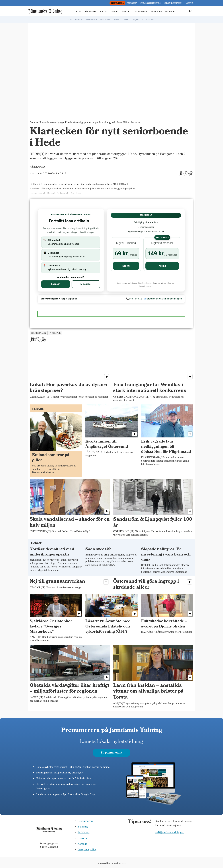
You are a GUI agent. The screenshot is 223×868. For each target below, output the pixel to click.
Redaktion (83, 833)
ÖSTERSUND (105, 20)
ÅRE (70, 20)
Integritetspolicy (87, 850)
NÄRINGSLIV (90, 11)
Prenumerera (86, 821)
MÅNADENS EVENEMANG (151, 3)
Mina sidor (86, 284)
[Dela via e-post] (191, 174)
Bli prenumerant (112, 753)
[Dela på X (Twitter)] (186, 174)
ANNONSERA (132, 3)
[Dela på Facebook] (181, 174)
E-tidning (83, 827)
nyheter (55, 333)
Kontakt (82, 844)
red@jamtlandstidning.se (169, 833)
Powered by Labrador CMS (111, 863)
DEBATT (125, 11)
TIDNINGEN (156, 11)
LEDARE (114, 11)
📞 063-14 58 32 (134, 299)
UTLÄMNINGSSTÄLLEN (173, 3)
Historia (82, 838)
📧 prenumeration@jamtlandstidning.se (163, 299)
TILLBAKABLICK (140, 11)
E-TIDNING (170, 11)
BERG (126, 20)
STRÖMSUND (91, 20)
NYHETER (77, 11)
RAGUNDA (151, 20)
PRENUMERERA (117, 3)
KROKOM (79, 20)
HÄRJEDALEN (137, 20)
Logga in (56, 284)
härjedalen (39, 333)
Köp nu (126, 266)
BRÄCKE (117, 20)
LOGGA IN (190, 3)
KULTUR (103, 11)
